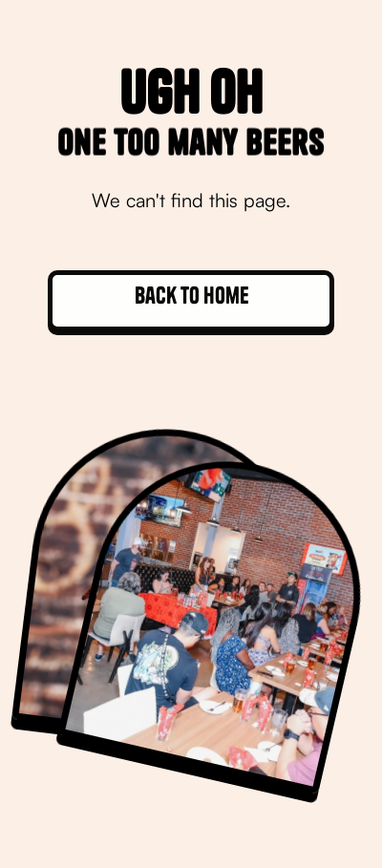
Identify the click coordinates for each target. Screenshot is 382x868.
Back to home (191, 295)
